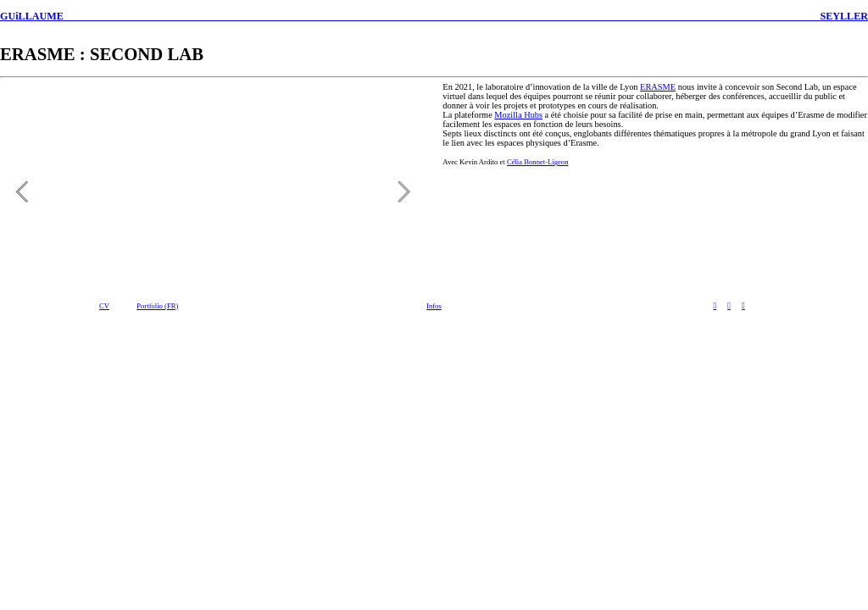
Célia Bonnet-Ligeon (538, 162)
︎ (729, 305)
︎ (743, 305)
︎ (715, 305)
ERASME (658, 87)
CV (104, 306)
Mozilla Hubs (518, 115)
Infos (434, 306)
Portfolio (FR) (157, 306)
